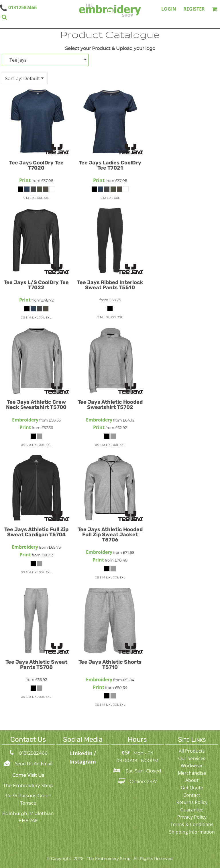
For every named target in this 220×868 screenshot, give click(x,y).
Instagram (83, 762)
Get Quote (192, 788)
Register (194, 9)
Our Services (192, 758)
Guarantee (192, 810)
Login (169, 9)
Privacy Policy (192, 817)
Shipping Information (192, 832)
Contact (192, 795)
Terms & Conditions (192, 824)
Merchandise (192, 773)
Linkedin (82, 753)
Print (25, 180)
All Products (192, 751)
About (192, 780)
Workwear (192, 766)
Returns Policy (192, 802)
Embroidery (25, 420)
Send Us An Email (34, 764)
